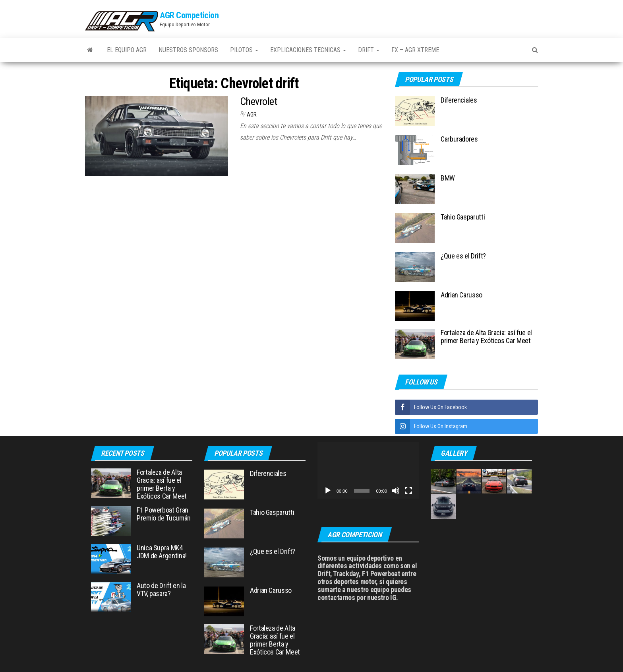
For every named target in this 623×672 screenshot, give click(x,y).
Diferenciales (459, 100)
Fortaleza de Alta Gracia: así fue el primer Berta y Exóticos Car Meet (486, 337)
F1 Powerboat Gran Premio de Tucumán (164, 514)
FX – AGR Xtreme (415, 50)
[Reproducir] (328, 491)
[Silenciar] (396, 491)
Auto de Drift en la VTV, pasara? (161, 589)
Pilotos (244, 50)
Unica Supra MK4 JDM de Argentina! (162, 552)
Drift (369, 50)
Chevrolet (258, 101)
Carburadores (459, 139)
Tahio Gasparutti (463, 217)
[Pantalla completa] (408, 491)
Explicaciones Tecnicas (308, 50)
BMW (448, 178)
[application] (368, 470)
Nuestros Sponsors (188, 50)
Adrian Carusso (461, 295)
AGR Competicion (189, 15)
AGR (252, 115)
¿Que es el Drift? (463, 256)
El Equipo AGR (127, 50)
